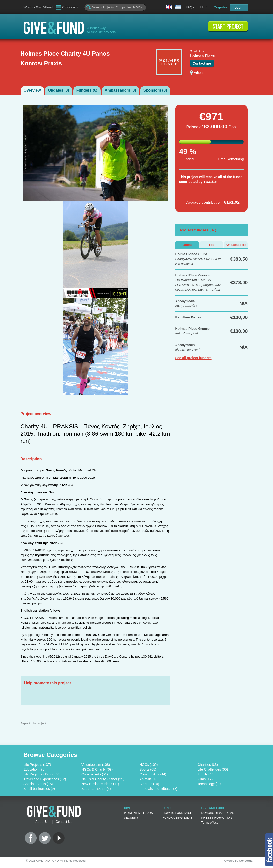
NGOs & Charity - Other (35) (103, 779)
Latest (187, 245)
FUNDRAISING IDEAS (177, 818)
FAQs (190, 7)
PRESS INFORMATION (217, 818)
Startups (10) (149, 784)
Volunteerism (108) (96, 765)
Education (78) (34, 769)
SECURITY (131, 818)
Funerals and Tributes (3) (158, 789)
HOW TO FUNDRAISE (177, 813)
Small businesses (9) (39, 789)
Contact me (202, 63)
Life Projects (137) (37, 765)
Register (220, 7)
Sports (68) (148, 769)
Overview (32, 90)
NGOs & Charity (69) (97, 769)
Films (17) (205, 779)
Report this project (33, 723)
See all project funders (193, 358)
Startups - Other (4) (96, 789)
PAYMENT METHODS (138, 813)
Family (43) (206, 774)
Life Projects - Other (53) (42, 774)
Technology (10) (210, 784)
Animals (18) (149, 779)
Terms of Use (210, 823)
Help (204, 7)
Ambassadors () (120, 90)
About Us (42, 822)
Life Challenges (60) (213, 769)
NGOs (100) (149, 765)
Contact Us (64, 822)
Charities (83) (208, 765)
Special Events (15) (38, 784)
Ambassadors (236, 245)
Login (239, 7)
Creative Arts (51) (95, 774)
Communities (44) (153, 774)
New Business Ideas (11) (100, 784)
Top (211, 245)
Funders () (87, 90)
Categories (70, 7)
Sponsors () (155, 90)
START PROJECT (228, 26)
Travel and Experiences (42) (45, 779)
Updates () (59, 90)
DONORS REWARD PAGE (219, 813)
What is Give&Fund (38, 7)
